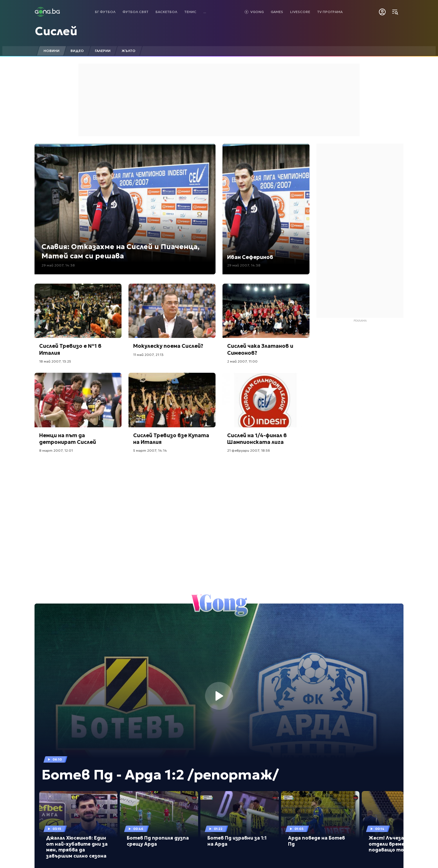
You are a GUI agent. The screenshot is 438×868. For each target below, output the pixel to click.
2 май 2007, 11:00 (242, 361)
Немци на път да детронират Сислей (68, 439)
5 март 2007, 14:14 (150, 450)
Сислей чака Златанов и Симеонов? (260, 349)
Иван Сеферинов (250, 257)
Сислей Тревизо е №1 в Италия (70, 349)
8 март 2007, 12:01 (56, 450)
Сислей (56, 31)
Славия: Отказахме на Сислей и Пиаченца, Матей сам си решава (121, 251)
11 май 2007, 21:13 (148, 355)
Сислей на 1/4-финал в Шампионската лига (257, 439)
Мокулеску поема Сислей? (168, 346)
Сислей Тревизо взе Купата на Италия (171, 439)
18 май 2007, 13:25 (55, 361)
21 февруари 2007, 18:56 (249, 450)
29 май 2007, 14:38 (58, 265)
